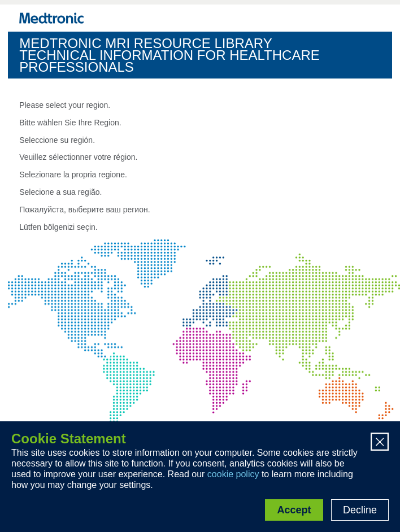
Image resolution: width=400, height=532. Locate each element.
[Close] (380, 443)
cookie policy (233, 474)
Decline (360, 510)
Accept (294, 510)
